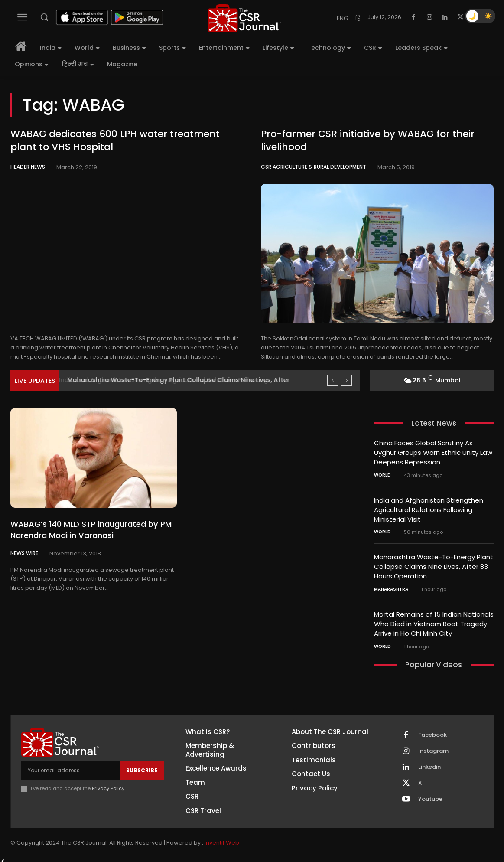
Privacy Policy (108, 784)
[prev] (333, 380)
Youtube (430, 794)
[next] (346, 380)
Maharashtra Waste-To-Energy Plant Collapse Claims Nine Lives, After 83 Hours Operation (434, 564)
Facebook (432, 730)
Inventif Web (222, 838)
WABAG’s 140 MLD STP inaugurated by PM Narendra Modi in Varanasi (91, 529)
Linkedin (429, 762)
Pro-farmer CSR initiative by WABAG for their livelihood (368, 140)
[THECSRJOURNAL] (245, 18)
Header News (28, 167)
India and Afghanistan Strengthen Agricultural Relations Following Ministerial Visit (429, 508)
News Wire (24, 553)
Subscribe (142, 766)
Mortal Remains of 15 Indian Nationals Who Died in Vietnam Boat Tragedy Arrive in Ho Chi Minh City (434, 620)
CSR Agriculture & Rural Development (314, 167)
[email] (70, 766)
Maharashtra (391, 586)
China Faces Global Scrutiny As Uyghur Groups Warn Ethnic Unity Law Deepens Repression (433, 452)
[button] (44, 17)
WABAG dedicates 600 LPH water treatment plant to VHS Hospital (115, 140)
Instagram (433, 746)
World (382, 474)
